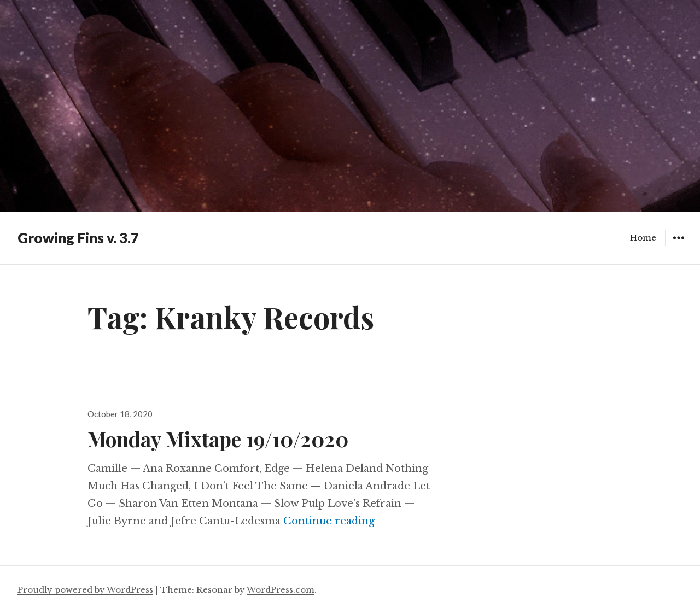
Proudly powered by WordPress (85, 590)
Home (643, 238)
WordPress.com (281, 590)
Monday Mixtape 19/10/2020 (218, 439)
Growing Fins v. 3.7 (78, 238)
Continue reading (329, 521)
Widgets (678, 246)
